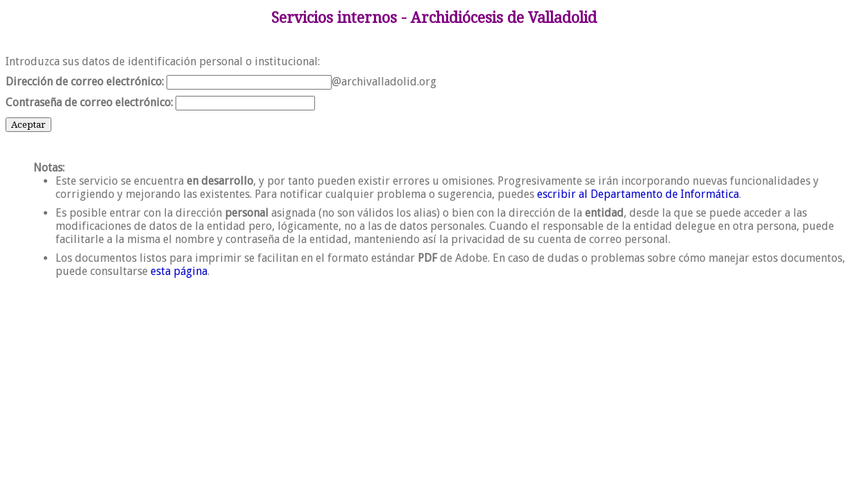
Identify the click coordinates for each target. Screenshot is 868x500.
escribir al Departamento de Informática (638, 194)
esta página (179, 271)
